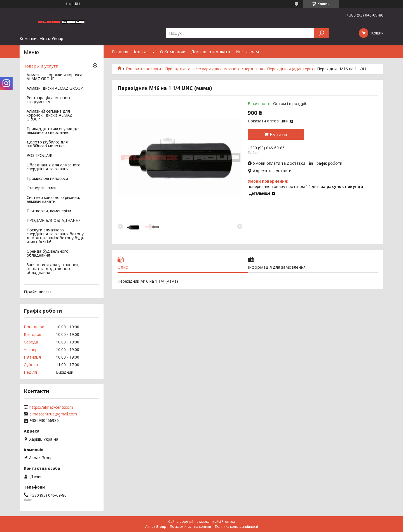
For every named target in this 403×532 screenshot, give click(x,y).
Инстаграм (247, 52)
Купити (278, 134)
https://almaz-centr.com (51, 407)
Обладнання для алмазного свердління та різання (54, 167)
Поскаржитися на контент (191, 527)
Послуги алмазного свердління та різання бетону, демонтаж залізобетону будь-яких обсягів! (56, 236)
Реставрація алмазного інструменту (49, 100)
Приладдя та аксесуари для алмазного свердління (214, 69)
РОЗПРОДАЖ (39, 156)
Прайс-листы (38, 292)
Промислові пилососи (47, 179)
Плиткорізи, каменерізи (49, 211)
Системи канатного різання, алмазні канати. (53, 200)
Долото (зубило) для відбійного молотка (47, 144)
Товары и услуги (41, 66)
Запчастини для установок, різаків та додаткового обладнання (53, 269)
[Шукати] (321, 33)
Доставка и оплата (210, 52)
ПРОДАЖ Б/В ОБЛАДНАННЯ (54, 221)
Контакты (144, 52)
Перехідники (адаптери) (290, 69)
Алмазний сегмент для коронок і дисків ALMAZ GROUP (49, 115)
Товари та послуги (143, 69)
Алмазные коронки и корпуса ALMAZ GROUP (54, 77)
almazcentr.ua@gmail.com (53, 414)
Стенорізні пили (42, 188)
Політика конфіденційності (236, 527)
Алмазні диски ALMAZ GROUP (55, 89)
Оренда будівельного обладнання (48, 254)
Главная (120, 52)
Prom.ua (228, 521)
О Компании (173, 52)
